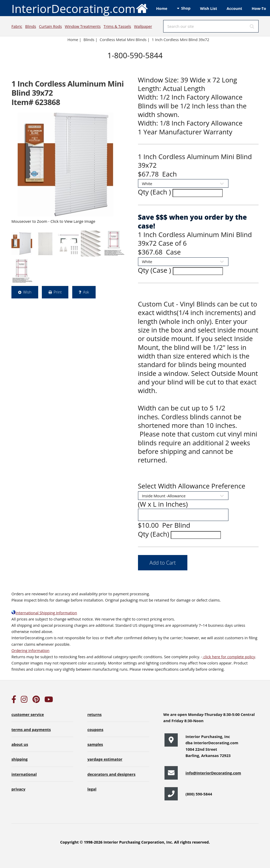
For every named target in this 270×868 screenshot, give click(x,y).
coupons (95, 729)
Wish (27, 292)
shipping (19, 759)
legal (92, 789)
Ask (86, 292)
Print (58, 292)
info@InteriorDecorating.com (213, 773)
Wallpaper (143, 26)
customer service (28, 714)
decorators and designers (111, 774)
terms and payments (31, 729)
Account (234, 8)
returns (94, 714)
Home (162, 8)
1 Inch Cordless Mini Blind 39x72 (181, 40)
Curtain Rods (50, 26)
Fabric (17, 26)
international (24, 774)
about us (20, 744)
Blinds (31, 26)
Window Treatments (83, 26)
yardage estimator (105, 759)
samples (95, 744)
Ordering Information (30, 650)
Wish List (209, 8)
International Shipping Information (44, 613)
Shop (186, 8)
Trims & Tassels (117, 26)
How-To (259, 8)
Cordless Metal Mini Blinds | (124, 40)
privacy (18, 789)
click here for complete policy (229, 657)
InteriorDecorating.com (80, 8)
